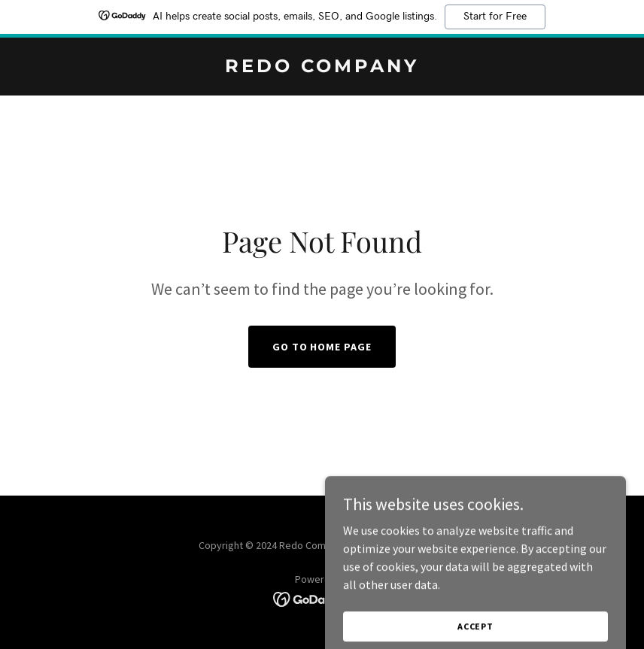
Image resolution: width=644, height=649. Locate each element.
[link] (322, 68)
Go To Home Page (322, 347)
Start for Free (495, 17)
